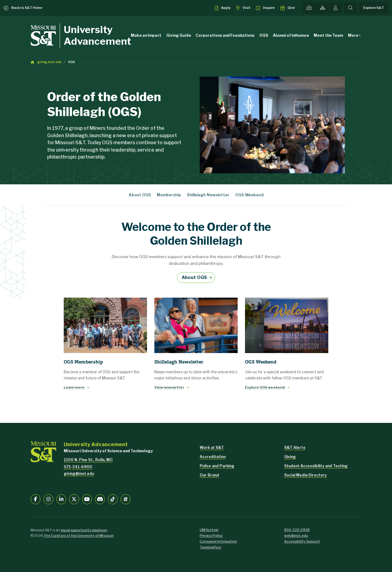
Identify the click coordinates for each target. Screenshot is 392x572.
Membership (169, 195)
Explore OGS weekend (265, 387)
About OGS (140, 195)
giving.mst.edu (49, 62)
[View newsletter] (196, 325)
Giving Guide (179, 35)
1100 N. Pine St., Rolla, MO (88, 460)
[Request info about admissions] (265, 8)
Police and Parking (217, 466)
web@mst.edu (296, 536)
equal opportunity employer (84, 530)
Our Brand (209, 475)
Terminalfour (210, 547)
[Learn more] (105, 325)
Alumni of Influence (291, 35)
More (353, 35)
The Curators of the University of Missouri (79, 536)
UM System (209, 530)
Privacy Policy (211, 536)
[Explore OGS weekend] (287, 325)
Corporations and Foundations (225, 35)
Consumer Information (218, 542)
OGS (264, 35)
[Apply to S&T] (223, 8)
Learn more (74, 387)
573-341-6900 (78, 467)
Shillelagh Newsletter (208, 195)
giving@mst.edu (79, 474)
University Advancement (97, 35)
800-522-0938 (297, 530)
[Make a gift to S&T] (288, 8)
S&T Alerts (295, 448)
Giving (290, 457)
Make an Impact (146, 35)
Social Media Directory (305, 475)
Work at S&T (212, 448)
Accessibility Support (302, 542)
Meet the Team (328, 35)
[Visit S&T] (243, 8)
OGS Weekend (249, 195)
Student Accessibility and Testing (316, 466)
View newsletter (169, 387)
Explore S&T (374, 8)
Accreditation (213, 457)
